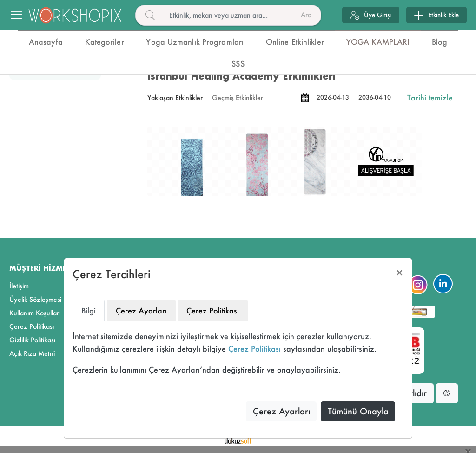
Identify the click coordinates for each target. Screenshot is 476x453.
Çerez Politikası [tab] (213, 310)
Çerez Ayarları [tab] (141, 310)
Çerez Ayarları (281, 411)
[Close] (400, 273)
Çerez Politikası (255, 349)
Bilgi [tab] (89, 310)
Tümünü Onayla (358, 411)
